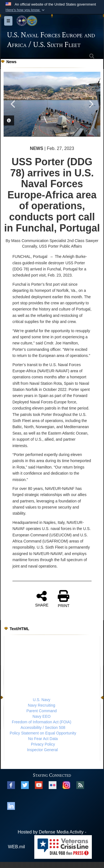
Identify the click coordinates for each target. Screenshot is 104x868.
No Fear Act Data (43, 739)
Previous (13, 104)
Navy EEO (42, 716)
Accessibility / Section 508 (43, 728)
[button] (26, 10)
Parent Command (41, 711)
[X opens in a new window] (25, 785)
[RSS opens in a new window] (80, 785)
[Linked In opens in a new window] (11, 806)
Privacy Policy (43, 744)
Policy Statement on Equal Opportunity (43, 733)
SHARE (42, 599)
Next (91, 104)
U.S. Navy (42, 700)
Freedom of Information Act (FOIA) (42, 722)
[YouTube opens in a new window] (39, 785)
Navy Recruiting (42, 705)
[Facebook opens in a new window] (11, 785)
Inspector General (42, 750)
